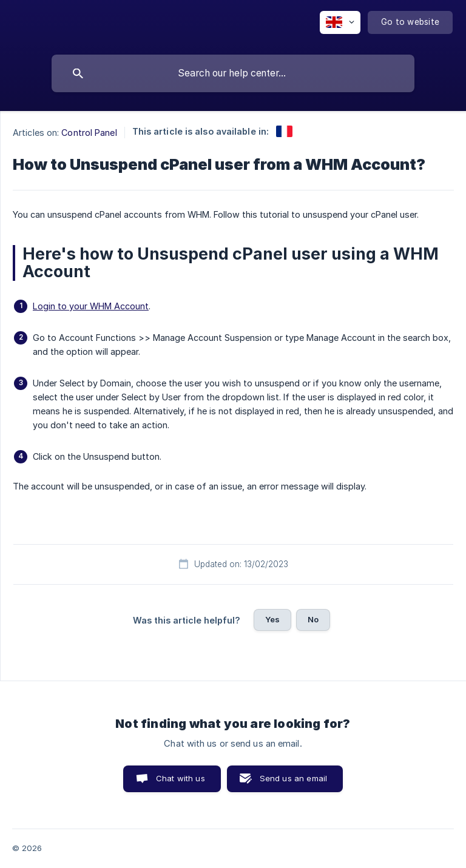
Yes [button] (272, 619)
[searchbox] (233, 73)
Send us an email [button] (293, 778)
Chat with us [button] (181, 778)
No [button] (313, 619)
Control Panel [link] (89, 133)
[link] (284, 131)
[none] (340, 22)
